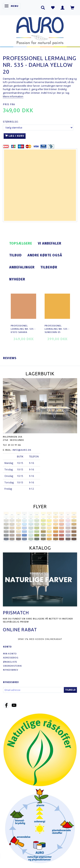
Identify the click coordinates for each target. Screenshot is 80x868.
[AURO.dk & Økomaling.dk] (40, 30)
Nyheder (17, 279)
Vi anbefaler (50, 243)
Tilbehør (49, 267)
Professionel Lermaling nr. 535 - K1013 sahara (23, 329)
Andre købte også (45, 255)
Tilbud (15, 255)
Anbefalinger (22, 267)
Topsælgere (21, 243)
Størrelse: (11, 122)
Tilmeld (70, 690)
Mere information (13, 96)
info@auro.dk (22, 450)
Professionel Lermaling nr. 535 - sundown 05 (57, 329)
